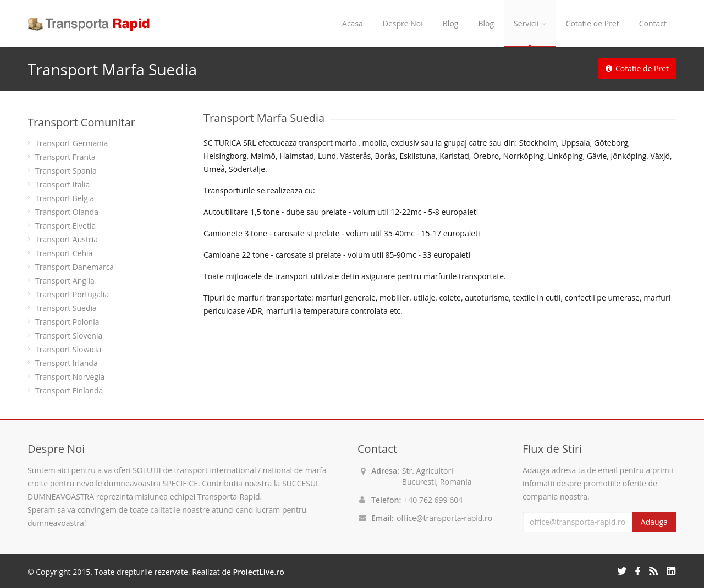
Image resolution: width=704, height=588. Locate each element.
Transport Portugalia (72, 294)
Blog (451, 23)
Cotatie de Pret (593, 23)
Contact (653, 23)
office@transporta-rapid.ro (444, 518)
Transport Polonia (67, 322)
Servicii (530, 23)
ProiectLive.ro (259, 572)
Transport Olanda (67, 212)
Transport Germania (71, 143)
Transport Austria (67, 239)
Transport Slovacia (68, 349)
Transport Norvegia (70, 377)
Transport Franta (65, 157)
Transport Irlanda (67, 363)
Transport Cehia (64, 253)
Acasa (353, 23)
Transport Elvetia (65, 226)
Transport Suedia (66, 308)
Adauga (654, 522)
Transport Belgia (65, 198)
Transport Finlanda (69, 390)
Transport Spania (66, 171)
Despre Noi (403, 23)
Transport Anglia (65, 281)
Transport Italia (62, 184)
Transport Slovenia (69, 335)
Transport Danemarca (75, 267)
